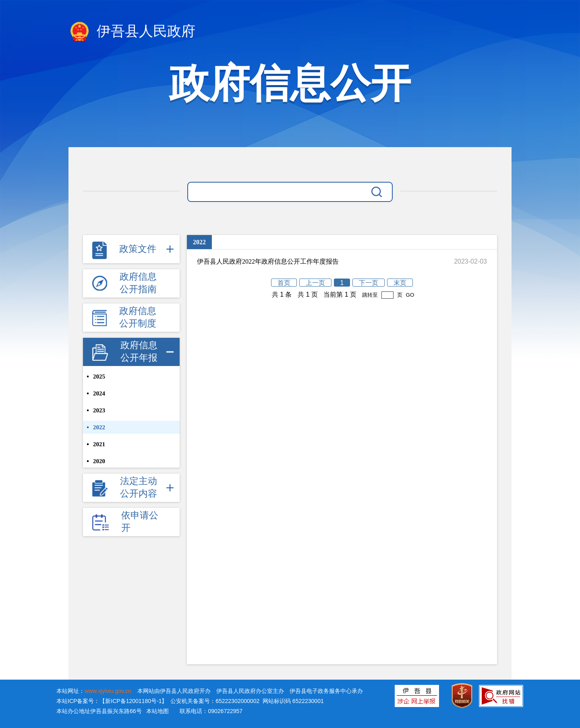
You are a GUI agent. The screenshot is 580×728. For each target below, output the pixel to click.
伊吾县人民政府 (132, 32)
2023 (99, 410)
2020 (99, 461)
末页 (400, 283)
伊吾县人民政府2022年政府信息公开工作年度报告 (268, 261)
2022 (99, 427)
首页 (284, 283)
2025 (99, 376)
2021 (99, 444)
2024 (99, 393)
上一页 (315, 283)
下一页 (369, 283)
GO (410, 295)
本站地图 (157, 711)
